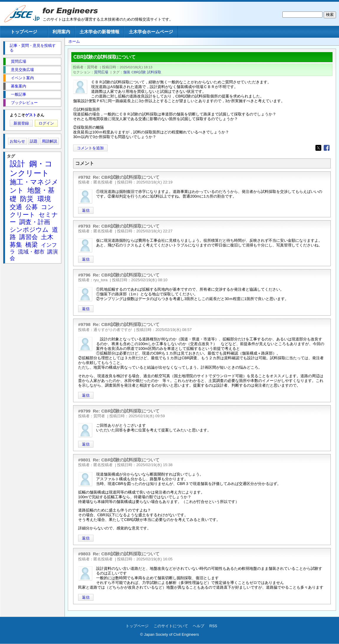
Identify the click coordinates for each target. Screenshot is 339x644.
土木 (47, 237)
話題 (34, 141)
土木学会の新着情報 (99, 32)
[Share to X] (318, 148)
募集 (16, 245)
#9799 (84, 411)
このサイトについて (171, 626)
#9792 (84, 177)
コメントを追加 (90, 148)
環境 (44, 199)
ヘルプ (199, 626)
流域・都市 (31, 252)
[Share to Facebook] (327, 148)
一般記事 (19, 94)
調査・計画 (35, 222)
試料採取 (154, 72)
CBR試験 (139, 72)
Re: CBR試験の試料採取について (126, 177)
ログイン (46, 123)
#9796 (84, 275)
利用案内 (61, 32)
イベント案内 (22, 78)
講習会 (28, 237)
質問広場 (101, 72)
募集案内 (19, 86)
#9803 (84, 554)
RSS (213, 626)
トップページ (24, 32)
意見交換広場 (22, 70)
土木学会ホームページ (151, 32)
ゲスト (31, 115)
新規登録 (21, 123)
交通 (16, 207)
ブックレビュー (24, 103)
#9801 (84, 460)
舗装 (127, 72)
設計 (17, 164)
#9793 (84, 226)
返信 (86, 210)
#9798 (84, 324)
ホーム (74, 41)
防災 (27, 199)
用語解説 (50, 141)
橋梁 (32, 245)
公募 (32, 207)
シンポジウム (29, 230)
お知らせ (17, 141)
